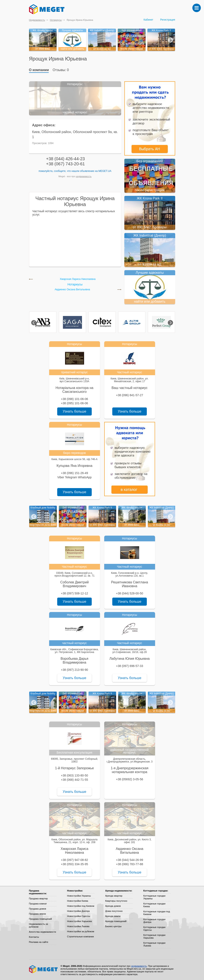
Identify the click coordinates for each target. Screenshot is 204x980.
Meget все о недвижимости (44, 969)
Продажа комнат (38, 904)
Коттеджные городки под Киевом (157, 913)
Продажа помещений (40, 919)
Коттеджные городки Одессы (154, 929)
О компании (39, 70)
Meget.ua (105, 171)
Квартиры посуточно (116, 901)
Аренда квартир (114, 896)
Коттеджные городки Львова (154, 944)
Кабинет (148, 20)
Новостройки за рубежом (81, 931)
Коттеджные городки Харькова (154, 936)
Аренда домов (113, 906)
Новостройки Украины (79, 896)
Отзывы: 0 (61, 70)
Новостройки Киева (78, 901)
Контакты (34, 937)
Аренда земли (113, 916)
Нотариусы (56, 20)
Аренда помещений (116, 921)
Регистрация (168, 20)
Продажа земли (37, 914)
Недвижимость (37, 20)
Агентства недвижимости (43, 932)
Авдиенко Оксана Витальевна (72, 290)
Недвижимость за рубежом (39, 925)
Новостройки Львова (78, 926)
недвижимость (84, 176)
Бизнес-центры (113, 926)
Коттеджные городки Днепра (154, 921)
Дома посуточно (114, 911)
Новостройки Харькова (80, 921)
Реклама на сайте (39, 942)
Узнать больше (74, 411)
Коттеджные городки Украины (154, 897)
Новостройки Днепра (78, 911)
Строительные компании (80, 936)
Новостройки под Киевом (81, 906)
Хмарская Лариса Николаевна (78, 279)
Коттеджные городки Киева (154, 905)
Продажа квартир (38, 899)
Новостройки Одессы (79, 916)
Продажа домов (38, 909)
